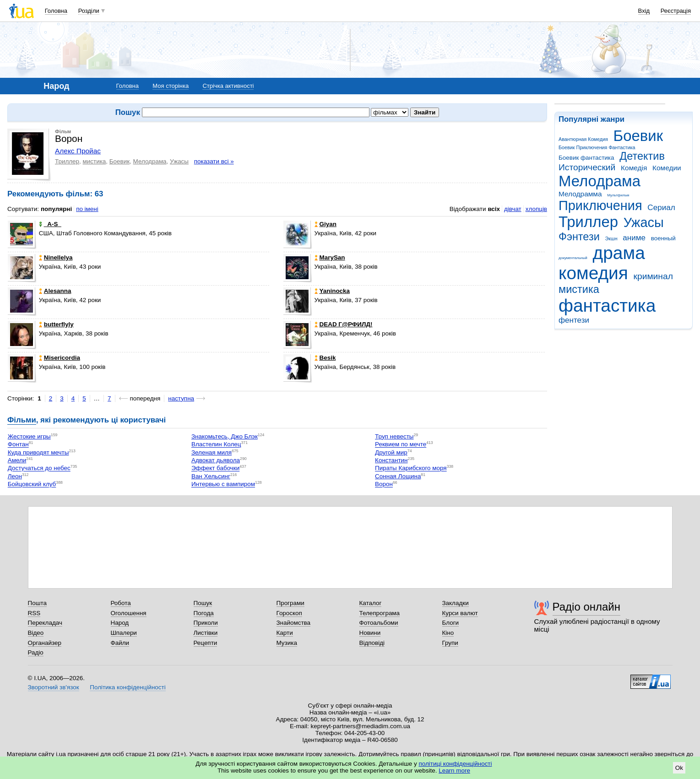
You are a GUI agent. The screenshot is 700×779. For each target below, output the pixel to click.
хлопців (536, 209)
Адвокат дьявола (216, 460)
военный (663, 238)
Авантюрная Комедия (583, 139)
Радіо (36, 652)
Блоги (451, 623)
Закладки (456, 603)
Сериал (661, 208)
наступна (181, 398)
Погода (204, 613)
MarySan (330, 257)
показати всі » (214, 161)
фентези (574, 320)
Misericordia (60, 358)
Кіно (448, 633)
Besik (325, 358)
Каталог (371, 603)
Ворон (384, 484)
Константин (391, 460)
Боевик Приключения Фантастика (597, 147)
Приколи (206, 623)
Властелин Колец (216, 445)
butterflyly (56, 324)
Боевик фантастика (586, 158)
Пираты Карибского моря (411, 468)
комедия (593, 273)
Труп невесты (394, 436)
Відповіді (372, 643)
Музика (287, 643)
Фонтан (18, 445)
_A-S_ (50, 224)
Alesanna (55, 291)
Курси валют (460, 613)
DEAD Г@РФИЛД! (344, 324)
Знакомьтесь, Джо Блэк (225, 436)
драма (619, 253)
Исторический (587, 167)
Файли (120, 643)
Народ (120, 623)
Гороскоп (289, 613)
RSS (34, 613)
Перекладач (45, 623)
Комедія (634, 168)
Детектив (642, 156)
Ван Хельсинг (211, 476)
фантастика (607, 306)
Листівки (206, 633)
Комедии (667, 168)
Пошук (203, 603)
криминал (653, 276)
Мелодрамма (580, 194)
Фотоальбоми (379, 623)
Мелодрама (600, 181)
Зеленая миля (212, 452)
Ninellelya (56, 257)
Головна (56, 11)
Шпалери (124, 633)
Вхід (644, 11)
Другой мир (391, 452)
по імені (87, 209)
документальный (573, 258)
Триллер (588, 222)
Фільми (22, 420)
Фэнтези (579, 237)
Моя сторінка (171, 86)
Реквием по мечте (401, 445)
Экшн (611, 238)
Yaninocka (332, 291)
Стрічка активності (228, 86)
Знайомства (294, 623)
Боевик (638, 136)
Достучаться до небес (39, 468)
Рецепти (206, 643)
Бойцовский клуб (32, 484)
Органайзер (45, 643)
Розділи (89, 11)
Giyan (326, 224)
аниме (634, 238)
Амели (17, 460)
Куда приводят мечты (38, 452)
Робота (121, 603)
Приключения (600, 206)
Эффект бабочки (215, 468)
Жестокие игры (29, 436)
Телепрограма (380, 613)
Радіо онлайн (587, 607)
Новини (370, 633)
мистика (579, 289)
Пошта (37, 603)
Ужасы (644, 222)
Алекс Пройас (78, 151)
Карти (285, 633)
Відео (36, 633)
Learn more (454, 771)
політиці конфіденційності (456, 764)
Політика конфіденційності (128, 687)
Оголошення (129, 613)
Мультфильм (618, 195)
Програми (290, 603)
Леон (15, 476)
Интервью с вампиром (223, 484)
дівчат (513, 209)
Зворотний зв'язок (54, 687)
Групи (450, 643)
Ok (679, 768)
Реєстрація (676, 11)
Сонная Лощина (398, 476)
